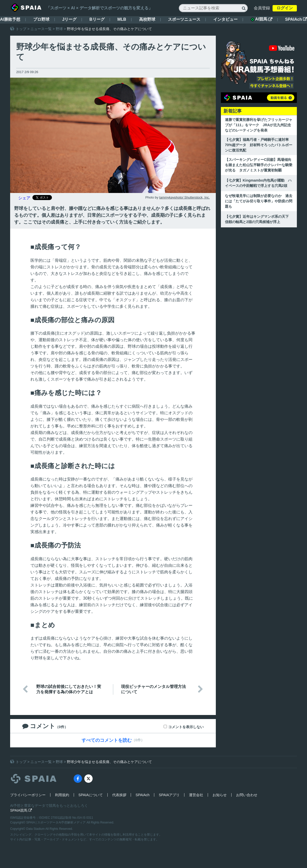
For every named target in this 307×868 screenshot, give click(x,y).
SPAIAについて (91, 795)
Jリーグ (69, 19)
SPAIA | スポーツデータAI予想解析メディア (56, 822)
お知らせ (220, 795)
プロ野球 (41, 19)
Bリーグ (97, 19)
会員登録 (262, 8)
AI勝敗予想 (10, 19)
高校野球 (147, 19)
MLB (122, 19)
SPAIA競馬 (21, 810)
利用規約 (62, 795)
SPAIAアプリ (169, 795)
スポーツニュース (184, 19)
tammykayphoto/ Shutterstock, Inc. (185, 197)
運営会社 (196, 795)
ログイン (285, 8)
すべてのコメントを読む (107, 740)
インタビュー (225, 19)
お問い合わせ (247, 795)
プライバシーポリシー (28, 795)
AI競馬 (261, 19)
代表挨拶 (119, 795)
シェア (24, 198)
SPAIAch (296, 19)
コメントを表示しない (186, 727)
